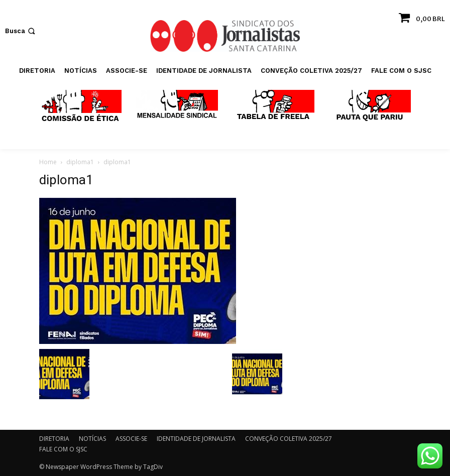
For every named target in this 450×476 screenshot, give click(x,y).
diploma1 (80, 162)
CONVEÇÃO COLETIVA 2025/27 (289, 439)
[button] (21, 31)
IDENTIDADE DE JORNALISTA (196, 439)
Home (48, 162)
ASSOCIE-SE (131, 439)
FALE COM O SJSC (63, 449)
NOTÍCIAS (92, 439)
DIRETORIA (54, 439)
